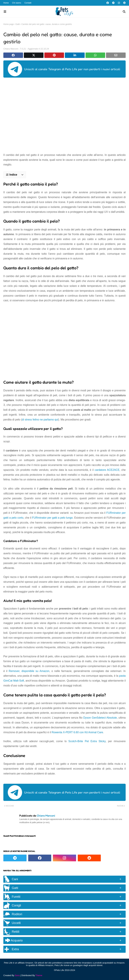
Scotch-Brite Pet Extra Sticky (87, 741)
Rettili (16, 932)
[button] (15, 175)
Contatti (28, 3)
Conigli (16, 905)
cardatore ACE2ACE (107, 470)
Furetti (16, 897)
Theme (39, 975)
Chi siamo (17, 3)
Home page (9, 24)
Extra (15, 949)
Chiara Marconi (11, 49)
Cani (15, 879)
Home (6, 3)
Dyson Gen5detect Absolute (100, 718)
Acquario (14, 940)
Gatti (18, 24)
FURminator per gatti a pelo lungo (52, 518)
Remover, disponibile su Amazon (29, 671)
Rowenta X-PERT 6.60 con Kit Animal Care (77, 732)
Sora (17, 975)
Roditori (17, 914)
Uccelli (16, 923)
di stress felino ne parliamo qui (40, 420)
